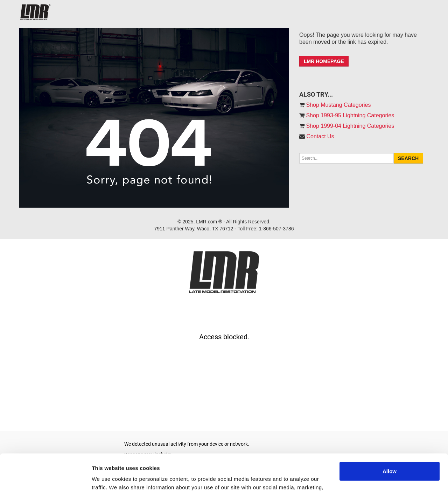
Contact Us (320, 136)
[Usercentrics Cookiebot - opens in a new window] (45, 479)
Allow (390, 435)
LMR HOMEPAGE (324, 61)
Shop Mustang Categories (338, 105)
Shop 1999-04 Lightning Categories (349, 126)
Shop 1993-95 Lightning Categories (349, 115)
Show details (108, 479)
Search (408, 158)
